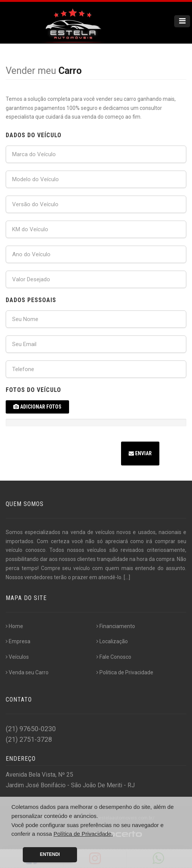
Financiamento (116, 626)
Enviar (140, 453)
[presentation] (63, 454)
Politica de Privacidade (125, 672)
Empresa (18, 641)
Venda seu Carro (27, 672)
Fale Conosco (114, 657)
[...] (127, 577)
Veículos (17, 657)
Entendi (50, 854)
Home (14, 626)
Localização (112, 641)
